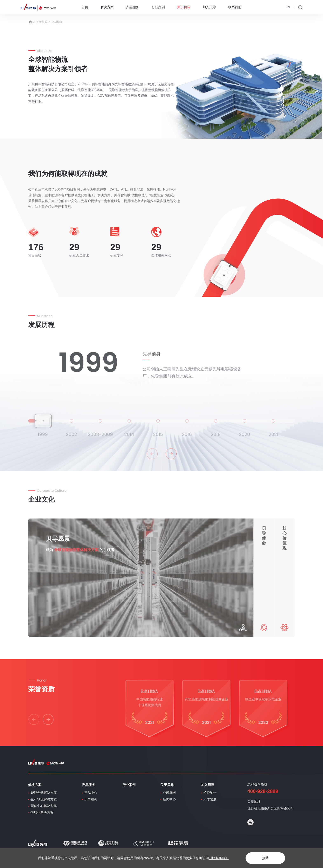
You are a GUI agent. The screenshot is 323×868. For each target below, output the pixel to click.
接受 (265, 858)
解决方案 (107, 7)
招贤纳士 (210, 793)
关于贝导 (184, 7)
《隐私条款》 (219, 858)
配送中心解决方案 (44, 806)
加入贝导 (209, 7)
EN (288, 7)
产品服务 (133, 7)
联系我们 (235, 7)
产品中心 (91, 793)
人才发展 (210, 799)
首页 (85, 7)
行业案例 (158, 7)
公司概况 (57, 22)
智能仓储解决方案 (44, 793)
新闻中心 (169, 799)
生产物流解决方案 (44, 799)
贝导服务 (91, 799)
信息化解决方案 (42, 812)
